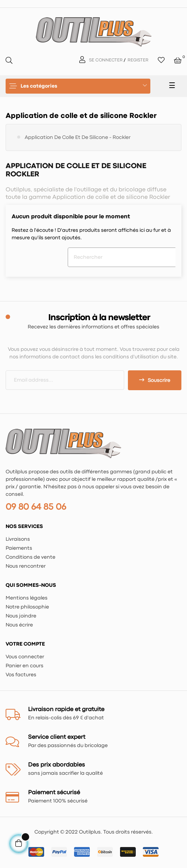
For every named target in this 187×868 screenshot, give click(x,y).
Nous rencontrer (26, 566)
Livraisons (18, 539)
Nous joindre (21, 616)
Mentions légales (27, 598)
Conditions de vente (30, 557)
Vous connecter (25, 657)
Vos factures (21, 675)
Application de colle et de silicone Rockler (81, 116)
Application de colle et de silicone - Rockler (78, 137)
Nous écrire (19, 625)
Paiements (19, 548)
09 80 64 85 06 (36, 507)
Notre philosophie (27, 607)
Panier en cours (24, 666)
